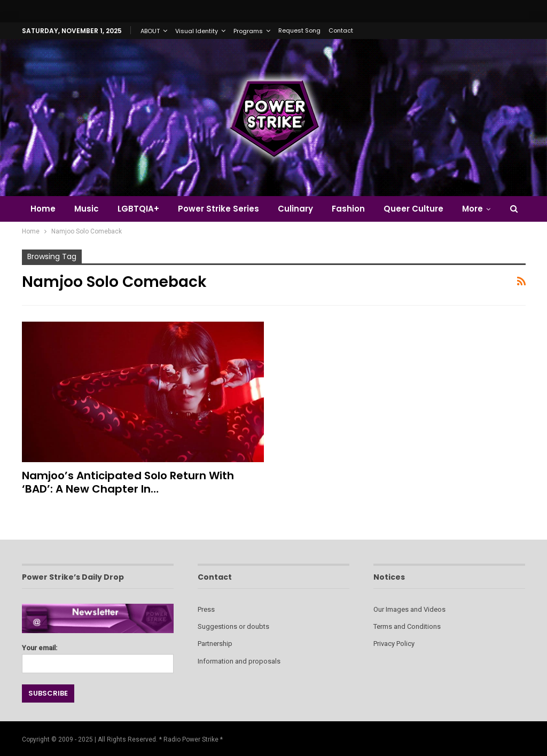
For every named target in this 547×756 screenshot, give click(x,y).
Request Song (299, 30)
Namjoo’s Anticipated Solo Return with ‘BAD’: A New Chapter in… (128, 482)
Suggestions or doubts (233, 626)
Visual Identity (197, 31)
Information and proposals (239, 661)
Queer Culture (413, 209)
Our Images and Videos (409, 609)
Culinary (295, 209)
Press (206, 609)
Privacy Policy (394, 644)
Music (87, 209)
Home (43, 209)
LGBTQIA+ (138, 209)
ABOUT (150, 31)
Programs (248, 31)
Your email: (98, 656)
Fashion (348, 209)
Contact (341, 30)
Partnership (215, 644)
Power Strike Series (218, 209)
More (472, 209)
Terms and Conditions (407, 626)
